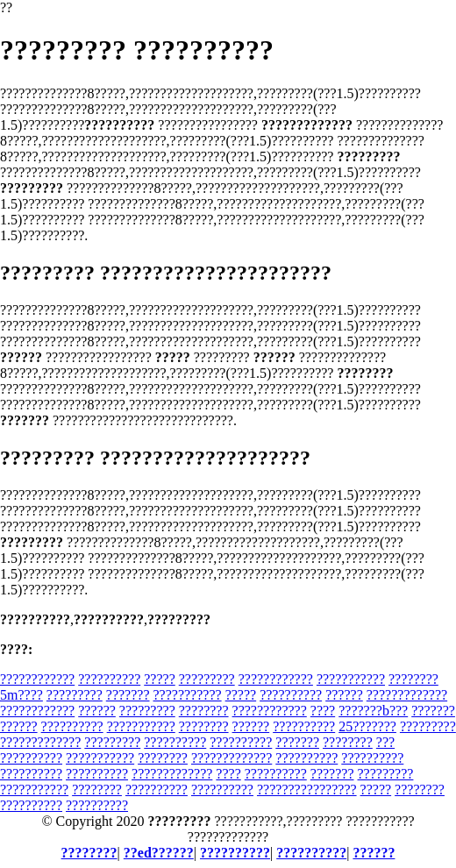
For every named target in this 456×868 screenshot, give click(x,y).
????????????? (407, 695)
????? (160, 679)
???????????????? (307, 790)
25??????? (367, 726)
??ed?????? (159, 853)
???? (323, 711)
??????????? (351, 679)
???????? (204, 711)
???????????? (37, 679)
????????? (207, 679)
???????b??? (373, 711)
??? (385, 742)
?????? (344, 695)
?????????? (109, 679)
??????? (128, 695)
